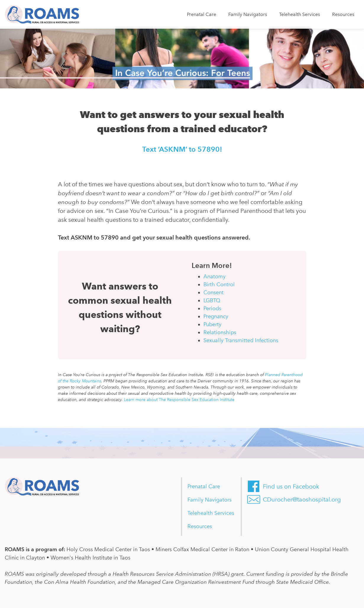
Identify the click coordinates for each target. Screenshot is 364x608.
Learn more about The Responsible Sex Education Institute (179, 400)
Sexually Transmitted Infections (241, 340)
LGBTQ (212, 300)
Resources (343, 14)
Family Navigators (248, 14)
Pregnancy (216, 316)
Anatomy (215, 276)
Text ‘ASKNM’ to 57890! (182, 149)
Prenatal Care (202, 14)
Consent (213, 292)
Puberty (212, 324)
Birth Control (219, 284)
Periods (212, 308)
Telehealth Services (300, 14)
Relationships (220, 332)
